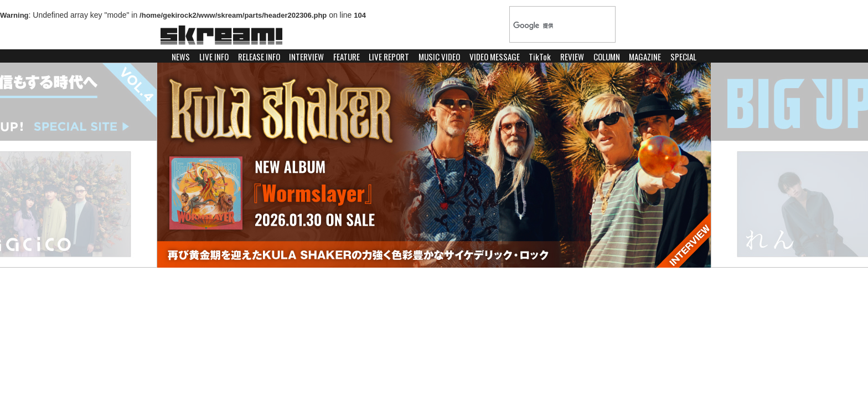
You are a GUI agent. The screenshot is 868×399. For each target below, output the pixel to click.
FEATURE (347, 57)
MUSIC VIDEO (439, 57)
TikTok (540, 57)
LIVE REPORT (389, 57)
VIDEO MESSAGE (495, 57)
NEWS (181, 57)
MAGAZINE (645, 57)
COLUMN (607, 57)
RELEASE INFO (259, 57)
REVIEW (572, 57)
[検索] (551, 25)
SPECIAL (683, 57)
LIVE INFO (214, 57)
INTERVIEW (306, 57)
